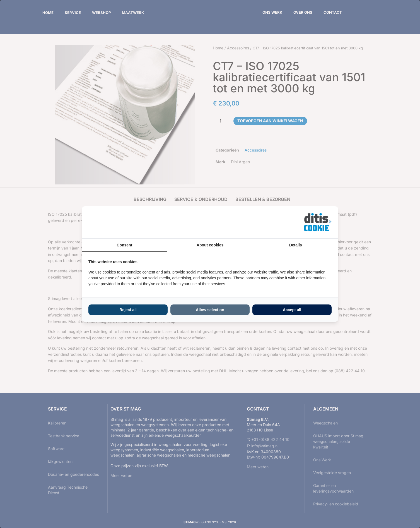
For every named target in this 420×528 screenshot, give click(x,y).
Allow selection (210, 310)
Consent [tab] (124, 245)
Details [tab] (296, 245)
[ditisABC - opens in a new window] (318, 222)
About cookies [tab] (210, 245)
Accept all (292, 310)
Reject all (128, 310)
